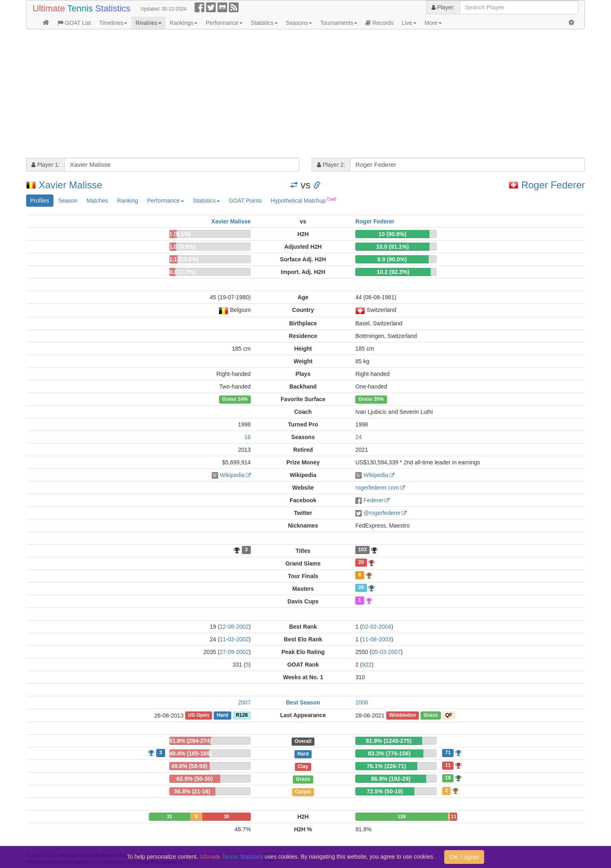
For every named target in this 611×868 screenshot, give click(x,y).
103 (363, 550)
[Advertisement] (271, 95)
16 (248, 437)
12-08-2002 (234, 627)
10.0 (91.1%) (392, 247)
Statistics (264, 23)
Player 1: (45, 165)
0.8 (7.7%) (183, 272)
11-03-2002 (234, 639)
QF (449, 716)
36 (227, 817)
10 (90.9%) (392, 234)
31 (169, 817)
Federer (373, 500)
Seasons (299, 23)
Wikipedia (232, 475)
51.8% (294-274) (190, 741)
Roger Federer (553, 185)
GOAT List (74, 23)
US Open (199, 716)
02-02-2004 (377, 627)
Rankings (184, 23)
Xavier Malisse (71, 185)
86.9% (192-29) (391, 779)
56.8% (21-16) (192, 791)
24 (359, 437)
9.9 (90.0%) (392, 259)
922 (367, 665)
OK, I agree (464, 857)
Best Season (303, 702)
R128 (242, 716)
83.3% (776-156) (389, 753)
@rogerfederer (382, 513)
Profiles (40, 201)
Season (68, 201)
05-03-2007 (386, 652)
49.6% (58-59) (189, 766)
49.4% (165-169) (190, 753)
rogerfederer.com (377, 488)
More (433, 23)
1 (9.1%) (180, 234)
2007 (244, 702)
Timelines (113, 23)
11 (448, 765)
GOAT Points (245, 201)
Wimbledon (403, 716)
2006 (362, 702)
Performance (224, 23)
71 (448, 753)
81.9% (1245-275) (389, 741)
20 (361, 563)
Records (380, 23)
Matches (97, 201)
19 (448, 778)
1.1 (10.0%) (184, 259)
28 (361, 588)
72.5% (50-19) (385, 791)
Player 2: (331, 165)
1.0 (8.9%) (183, 247)
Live (409, 23)
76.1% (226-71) (386, 766)
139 (402, 817)
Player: (443, 7)
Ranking (127, 201)
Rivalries (148, 23)
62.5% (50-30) (195, 779)
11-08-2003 (377, 639)
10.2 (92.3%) (393, 272)
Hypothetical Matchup (304, 200)
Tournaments (339, 23)
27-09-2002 (234, 652)
